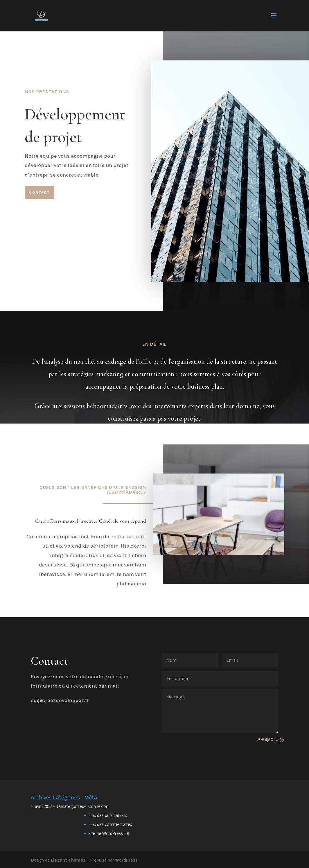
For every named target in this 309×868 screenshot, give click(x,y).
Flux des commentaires (110, 824)
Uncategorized (71, 806)
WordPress (126, 860)
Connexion (98, 806)
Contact (39, 192)
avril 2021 (44, 806)
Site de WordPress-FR (109, 833)
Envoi (268, 740)
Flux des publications (108, 815)
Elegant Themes (68, 860)
